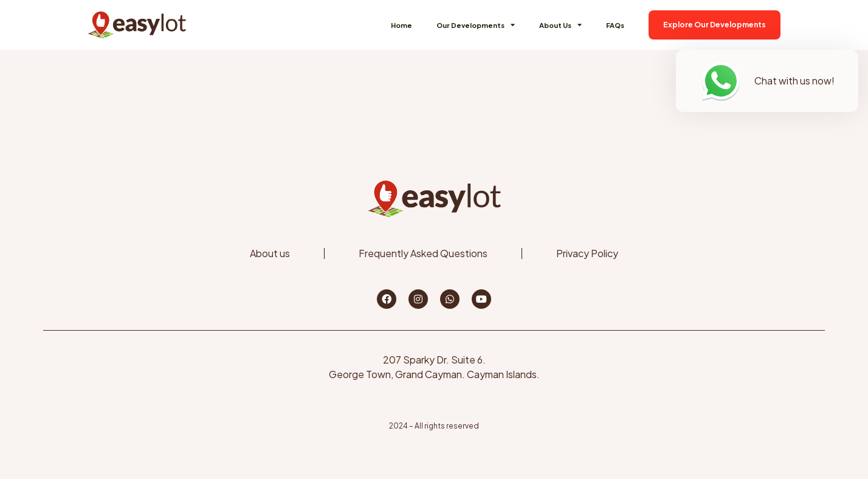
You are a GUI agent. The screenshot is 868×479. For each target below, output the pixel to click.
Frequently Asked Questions (423, 253)
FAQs (615, 25)
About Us (560, 25)
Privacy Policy (587, 253)
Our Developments (476, 25)
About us (270, 253)
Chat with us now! (794, 81)
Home (401, 25)
